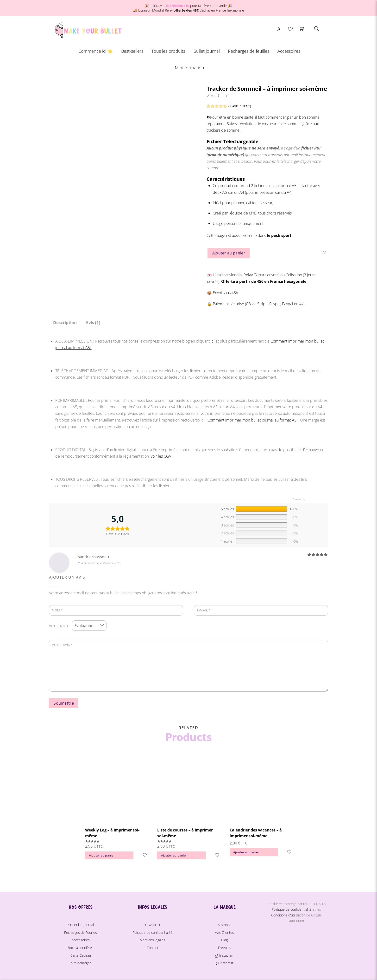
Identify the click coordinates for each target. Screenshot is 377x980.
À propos (225, 924)
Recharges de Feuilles (81, 931)
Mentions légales (152, 939)
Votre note (59, 625)
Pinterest (224, 962)
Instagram (224, 954)
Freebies (225, 946)
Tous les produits (168, 51)
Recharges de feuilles (249, 51)
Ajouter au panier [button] (102, 854)
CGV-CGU (153, 924)
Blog (224, 939)
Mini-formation (189, 68)
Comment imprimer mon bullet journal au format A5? (253, 420)
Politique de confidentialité (152, 931)
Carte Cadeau (81, 954)
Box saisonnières (81, 946)
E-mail (204, 610)
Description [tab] (65, 322)
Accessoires (289, 51)
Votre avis (62, 643)
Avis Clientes (224, 931)
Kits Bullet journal (81, 924)
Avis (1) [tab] (93, 322)
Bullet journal (207, 51)
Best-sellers (132, 51)
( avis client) (240, 107)
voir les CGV (161, 456)
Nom (57, 610)
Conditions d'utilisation (288, 914)
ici (213, 341)
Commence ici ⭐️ (96, 51)
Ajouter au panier (229, 253)
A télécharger (81, 962)
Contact (153, 946)
